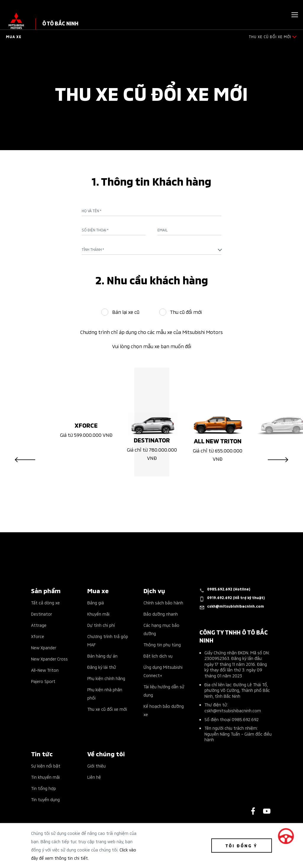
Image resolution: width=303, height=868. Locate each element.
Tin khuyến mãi (45, 777)
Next (278, 460)
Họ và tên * (92, 211)
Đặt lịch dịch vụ (158, 656)
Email (162, 230)
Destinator (42, 614)
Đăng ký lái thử (102, 667)
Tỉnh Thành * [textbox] (93, 249)
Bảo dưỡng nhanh (161, 614)
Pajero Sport (43, 681)
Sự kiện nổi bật (46, 766)
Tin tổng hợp (43, 788)
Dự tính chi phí (101, 625)
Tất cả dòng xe (45, 602)
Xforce (38, 636)
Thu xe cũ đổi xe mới (107, 709)
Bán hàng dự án (102, 656)
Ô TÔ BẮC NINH (60, 23)
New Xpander (44, 647)
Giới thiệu (96, 766)
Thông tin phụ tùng (162, 644)
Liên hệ (94, 777)
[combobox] (151, 249)
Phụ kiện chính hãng (106, 678)
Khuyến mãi (98, 614)
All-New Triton (45, 670)
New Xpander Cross (49, 659)
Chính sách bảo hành (163, 602)
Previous (25, 460)
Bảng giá (96, 602)
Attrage (39, 625)
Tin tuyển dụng (45, 799)
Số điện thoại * (95, 230)
